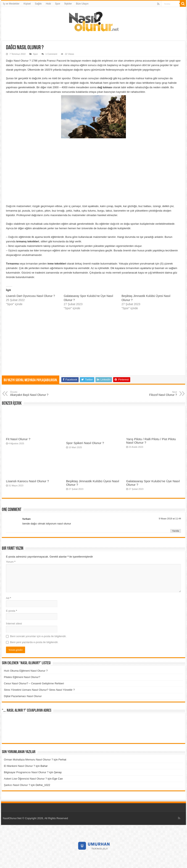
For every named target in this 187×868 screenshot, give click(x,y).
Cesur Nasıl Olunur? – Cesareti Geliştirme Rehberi (34, 683)
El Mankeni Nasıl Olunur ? (19, 766)
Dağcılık (11, 206)
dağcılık (102, 65)
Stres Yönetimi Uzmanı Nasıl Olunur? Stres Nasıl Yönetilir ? (39, 690)
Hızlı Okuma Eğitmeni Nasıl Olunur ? (26, 671)
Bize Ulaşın (82, 4)
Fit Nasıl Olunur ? (18, 439)
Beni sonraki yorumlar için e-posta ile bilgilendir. (38, 636)
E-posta (11, 611)
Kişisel (27, 4)
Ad (9, 598)
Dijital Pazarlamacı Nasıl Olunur (23, 696)
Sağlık (38, 4)
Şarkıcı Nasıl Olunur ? (17, 785)
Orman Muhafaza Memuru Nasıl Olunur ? (28, 760)
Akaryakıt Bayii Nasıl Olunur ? (31, 394)
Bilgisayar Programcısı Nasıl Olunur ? (26, 772)
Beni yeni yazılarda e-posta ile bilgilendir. (34, 642)
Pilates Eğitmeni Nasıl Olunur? (22, 677)
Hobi (48, 4)
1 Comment (51, 54)
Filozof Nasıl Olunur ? (156, 394)
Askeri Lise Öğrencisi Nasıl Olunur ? (25, 779)
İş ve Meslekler (11, 4)
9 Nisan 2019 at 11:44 (170, 519)
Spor (57, 4)
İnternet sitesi (14, 624)
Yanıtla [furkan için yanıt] (176, 531)
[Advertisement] (93, 171)
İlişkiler (68, 4)
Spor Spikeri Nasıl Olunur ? (85, 443)
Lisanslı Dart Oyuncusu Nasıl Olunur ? (30, 296)
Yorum (11, 562)
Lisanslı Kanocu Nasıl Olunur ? (27, 481)
